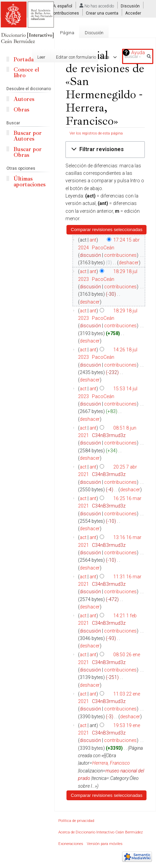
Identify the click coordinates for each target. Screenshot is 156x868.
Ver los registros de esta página (96, 133)
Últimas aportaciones (30, 182)
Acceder (133, 13)
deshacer (129, 263)
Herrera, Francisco (111, 763)
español (65, 6)
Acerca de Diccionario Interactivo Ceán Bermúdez (101, 832)
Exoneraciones (71, 844)
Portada (24, 59)
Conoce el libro (26, 73)
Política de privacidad (76, 821)
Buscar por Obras (28, 152)
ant (93, 240)
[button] (105, 150)
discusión (90, 255)
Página (67, 33)
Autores (24, 99)
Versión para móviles (105, 844)
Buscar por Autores (28, 136)
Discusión (130, 6)
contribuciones (120, 255)
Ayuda (138, 53)
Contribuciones (65, 13)
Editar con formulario (69, 57)
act (83, 271)
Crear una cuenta (102, 13)
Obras (21, 110)
